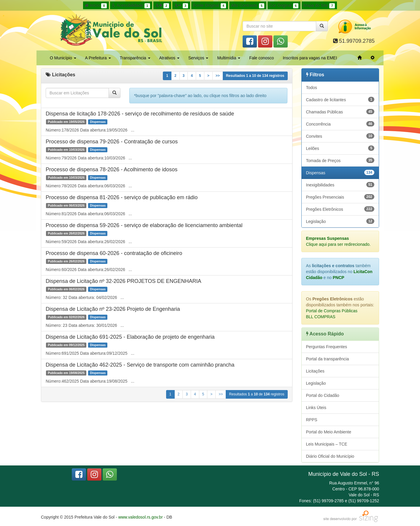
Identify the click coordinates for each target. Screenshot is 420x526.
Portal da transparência (328, 359)
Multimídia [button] (229, 58)
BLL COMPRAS (321, 317)
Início (96, 6)
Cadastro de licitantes (340, 99)
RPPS (312, 420)
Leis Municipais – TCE (327, 444)
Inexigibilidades (340, 185)
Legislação (340, 221)
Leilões (340, 148)
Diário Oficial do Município (330, 456)
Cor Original (284, 6)
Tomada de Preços (340, 160)
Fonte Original (210, 6)
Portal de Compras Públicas (332, 311)
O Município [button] (63, 58)
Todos (312, 88)
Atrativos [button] (169, 58)
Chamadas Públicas (340, 112)
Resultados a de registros (255, 76)
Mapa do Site (319, 6)
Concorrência (340, 124)
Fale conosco (261, 58)
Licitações (315, 371)
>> (218, 76)
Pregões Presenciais (340, 197)
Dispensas (340, 172)
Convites (340, 136)
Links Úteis (316, 408)
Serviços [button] (198, 58)
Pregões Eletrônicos (340, 209)
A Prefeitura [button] (98, 58)
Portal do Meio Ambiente (329, 432)
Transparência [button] (135, 58)
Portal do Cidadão (323, 395)
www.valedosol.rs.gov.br (141, 517)
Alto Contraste (248, 6)
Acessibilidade (131, 6)
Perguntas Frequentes (327, 347)
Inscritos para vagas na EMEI (310, 58)
